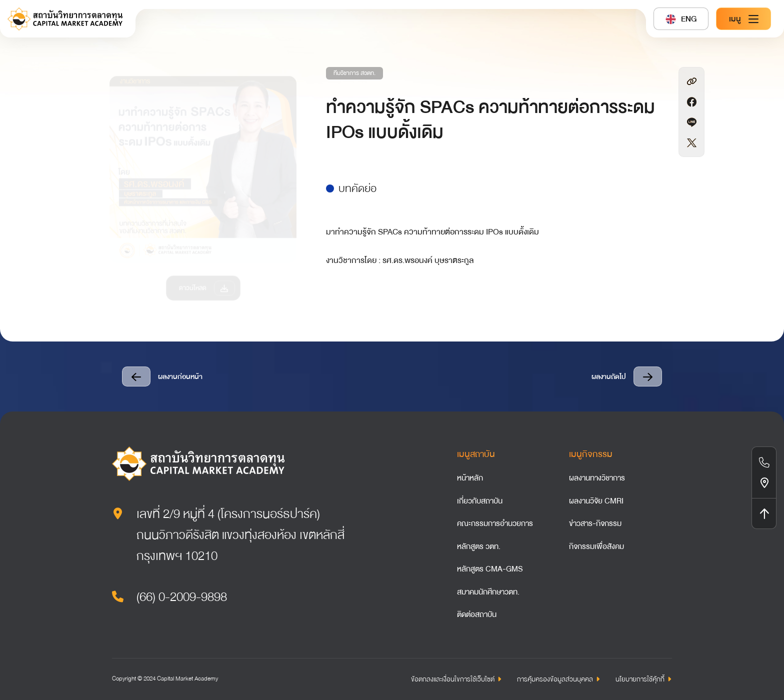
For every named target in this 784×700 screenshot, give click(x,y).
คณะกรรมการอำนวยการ (495, 523)
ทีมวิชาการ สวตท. (354, 73)
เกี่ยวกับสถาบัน (480, 501)
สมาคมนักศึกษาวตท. (488, 592)
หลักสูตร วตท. (479, 546)
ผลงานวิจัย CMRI (596, 501)
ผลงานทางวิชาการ (597, 478)
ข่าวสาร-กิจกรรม (595, 523)
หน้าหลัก (470, 478)
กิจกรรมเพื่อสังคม (596, 546)
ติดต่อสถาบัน (477, 614)
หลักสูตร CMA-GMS (490, 569)
